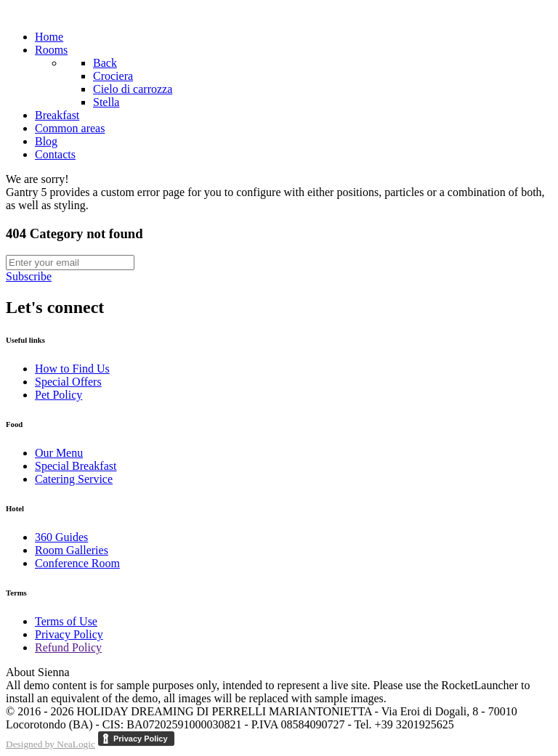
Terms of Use (66, 621)
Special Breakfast (76, 466)
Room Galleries (72, 550)
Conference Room (77, 563)
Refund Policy (68, 647)
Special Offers (68, 382)
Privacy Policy (69, 634)
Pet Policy (58, 395)
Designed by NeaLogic (50, 744)
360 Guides (61, 537)
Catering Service (74, 479)
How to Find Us (72, 369)
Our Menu (59, 453)
